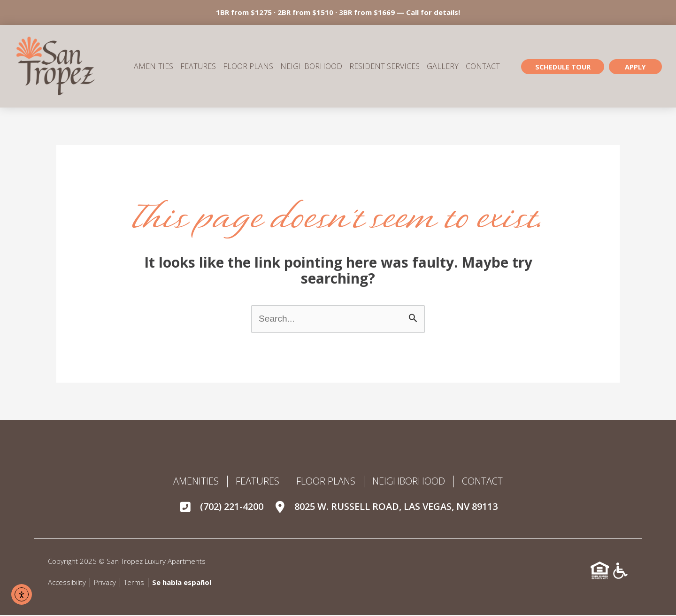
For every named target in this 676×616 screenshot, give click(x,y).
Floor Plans (248, 67)
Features (198, 67)
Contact (483, 67)
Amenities (154, 67)
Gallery (443, 67)
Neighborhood (311, 67)
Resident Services (384, 67)
